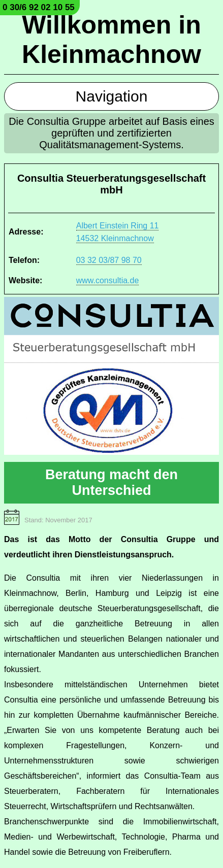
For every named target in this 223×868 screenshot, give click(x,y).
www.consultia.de (108, 280)
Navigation (112, 96)
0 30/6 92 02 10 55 (39, 7)
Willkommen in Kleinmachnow (112, 40)
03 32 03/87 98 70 (109, 260)
